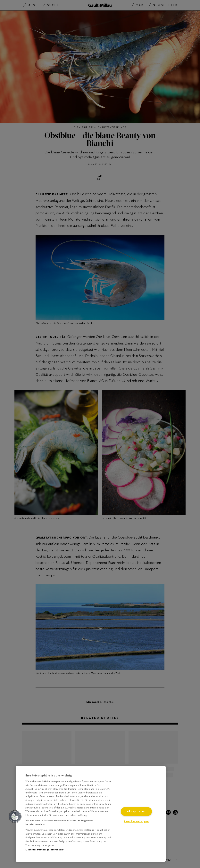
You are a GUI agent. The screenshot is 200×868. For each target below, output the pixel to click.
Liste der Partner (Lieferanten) (44, 850)
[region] (91, 814)
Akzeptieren (136, 811)
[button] (15, 817)
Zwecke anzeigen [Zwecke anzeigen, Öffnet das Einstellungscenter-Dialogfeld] (136, 821)
